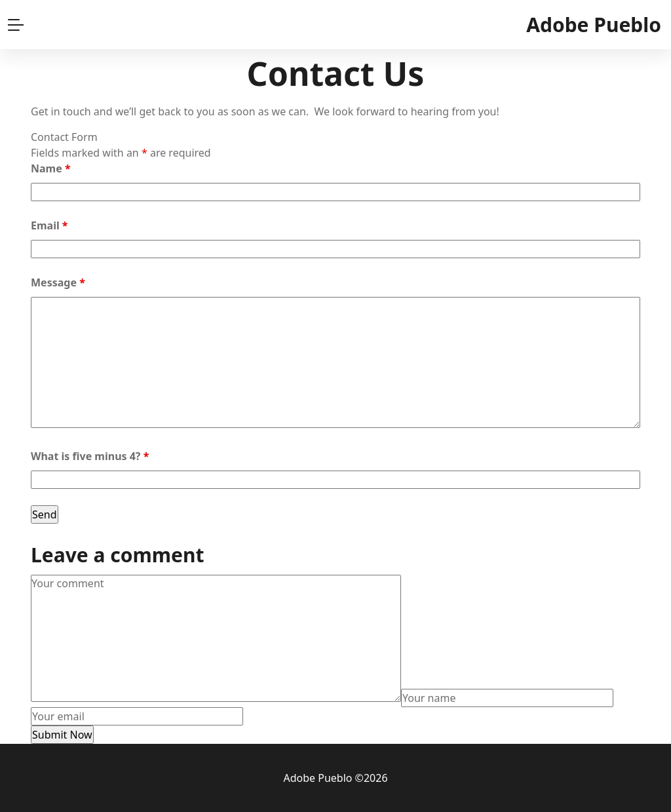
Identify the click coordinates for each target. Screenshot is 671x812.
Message (58, 282)
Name (51, 168)
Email (49, 225)
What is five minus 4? (90, 456)
